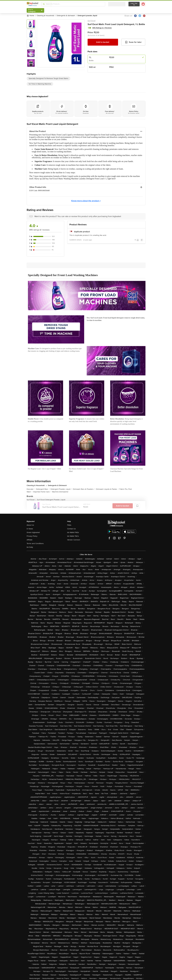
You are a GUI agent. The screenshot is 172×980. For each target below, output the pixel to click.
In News (30, 529)
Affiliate (30, 540)
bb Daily (30, 547)
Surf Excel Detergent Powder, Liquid (51, 500)
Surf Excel (92, 21)
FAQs (69, 525)
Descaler (31, 489)
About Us (30, 525)
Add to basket (103, 42)
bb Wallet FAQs (73, 532)
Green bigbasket (33, 532)
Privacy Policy (32, 536)
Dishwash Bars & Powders (84, 489)
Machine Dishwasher (60, 492)
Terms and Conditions (35, 543)
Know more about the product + (86, 201)
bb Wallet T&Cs (73, 536)
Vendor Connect (74, 540)
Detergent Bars (43, 489)
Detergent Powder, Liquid (61, 489)
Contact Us (71, 529)
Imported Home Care (42, 492)
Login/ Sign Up (134, 4)
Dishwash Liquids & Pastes (107, 489)
